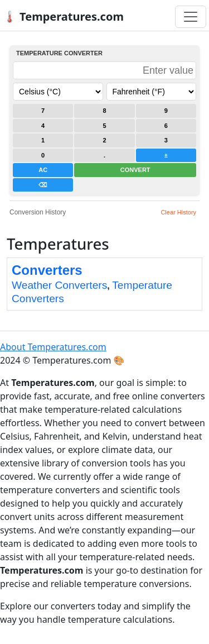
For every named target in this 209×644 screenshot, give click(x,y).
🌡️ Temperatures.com (63, 16)
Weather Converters (59, 285)
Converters (47, 270)
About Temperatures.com (53, 347)
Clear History (178, 212)
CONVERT (135, 170)
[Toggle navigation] (191, 17)
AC (43, 170)
